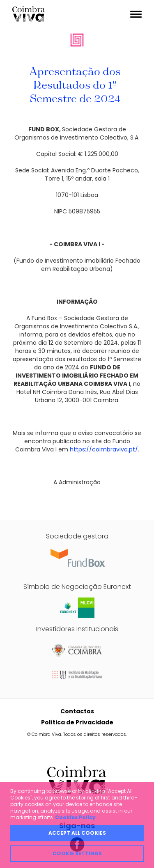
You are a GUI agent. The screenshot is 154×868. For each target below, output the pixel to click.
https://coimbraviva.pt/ (104, 449)
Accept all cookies (77, 833)
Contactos (77, 711)
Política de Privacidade (77, 722)
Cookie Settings (77, 853)
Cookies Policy (75, 817)
